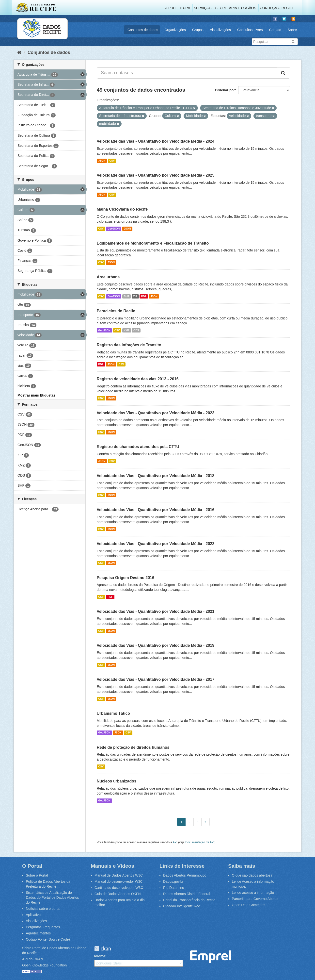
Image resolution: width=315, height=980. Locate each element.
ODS (136, 330)
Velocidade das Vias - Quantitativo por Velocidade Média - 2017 (156, 679)
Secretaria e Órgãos (236, 8)
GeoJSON (114, 229)
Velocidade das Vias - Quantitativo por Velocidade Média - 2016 (156, 510)
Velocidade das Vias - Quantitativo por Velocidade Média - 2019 (156, 645)
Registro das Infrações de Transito (129, 345)
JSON (102, 161)
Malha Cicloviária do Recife (122, 209)
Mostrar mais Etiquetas (36, 395)
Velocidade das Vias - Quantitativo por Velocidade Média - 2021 (156, 611)
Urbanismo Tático (113, 713)
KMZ (127, 330)
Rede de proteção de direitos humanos (133, 747)
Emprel (211, 957)
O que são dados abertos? (252, 875)
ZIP (135, 296)
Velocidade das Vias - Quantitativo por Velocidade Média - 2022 (156, 544)
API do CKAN (33, 959)
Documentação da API (200, 842)
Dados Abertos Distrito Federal (187, 894)
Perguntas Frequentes (43, 927)
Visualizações (220, 30)
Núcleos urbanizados (117, 781)
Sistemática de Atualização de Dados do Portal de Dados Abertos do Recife (52, 897)
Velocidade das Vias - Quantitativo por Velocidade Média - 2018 (156, 476)
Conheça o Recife (277, 8)
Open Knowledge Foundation (44, 965)
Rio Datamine (174, 888)
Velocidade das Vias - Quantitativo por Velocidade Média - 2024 (156, 141)
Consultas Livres (250, 30)
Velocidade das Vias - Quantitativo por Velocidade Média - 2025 (156, 175)
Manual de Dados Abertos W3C (119, 875)
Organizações (175, 30)
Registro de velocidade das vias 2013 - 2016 (138, 379)
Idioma (100, 956)
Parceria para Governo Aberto (255, 899)
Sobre (292, 30)
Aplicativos (34, 915)
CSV (112, 161)
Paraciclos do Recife (116, 311)
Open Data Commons (248, 905)
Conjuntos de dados (143, 30)
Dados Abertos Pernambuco (185, 875)
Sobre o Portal (37, 875)
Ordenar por (225, 90)
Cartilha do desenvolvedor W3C (119, 888)
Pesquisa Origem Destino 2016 (126, 578)
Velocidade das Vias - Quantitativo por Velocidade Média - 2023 (156, 413)
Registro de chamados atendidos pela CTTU (138, 447)
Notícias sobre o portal (43, 909)
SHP (126, 296)
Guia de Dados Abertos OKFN (118, 894)
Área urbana (108, 277)
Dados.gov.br (173, 881)
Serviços (203, 8)
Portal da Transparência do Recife (189, 900)
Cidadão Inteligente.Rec (181, 906)
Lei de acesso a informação (253, 893)
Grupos (198, 30)
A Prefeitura (178, 8)
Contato (275, 30)
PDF (144, 296)
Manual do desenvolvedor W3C (118, 881)
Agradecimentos (38, 933)
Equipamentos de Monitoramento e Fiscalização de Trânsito (153, 243)
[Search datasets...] (187, 73)
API (175, 842)
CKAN (103, 949)
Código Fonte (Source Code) (48, 939)
